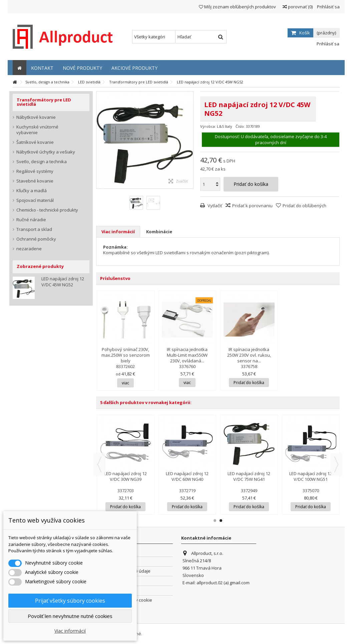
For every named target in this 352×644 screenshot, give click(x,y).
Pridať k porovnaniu (252, 206)
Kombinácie (159, 232)
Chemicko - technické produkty (47, 210)
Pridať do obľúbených (304, 206)
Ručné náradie (31, 220)
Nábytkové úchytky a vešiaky (46, 152)
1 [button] (215, 521)
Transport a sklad (34, 229)
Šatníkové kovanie (35, 142)
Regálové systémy (35, 171)
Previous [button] (99, 464)
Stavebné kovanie (35, 181)
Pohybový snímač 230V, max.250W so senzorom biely (126, 355)
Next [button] (336, 464)
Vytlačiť (214, 206)
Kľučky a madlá (32, 191)
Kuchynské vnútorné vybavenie (37, 130)
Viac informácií (118, 232)
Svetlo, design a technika (42, 162)
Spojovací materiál (35, 200)
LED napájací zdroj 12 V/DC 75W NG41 (249, 476)
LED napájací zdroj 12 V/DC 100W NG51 (311, 476)
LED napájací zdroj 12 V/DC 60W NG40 (187, 476)
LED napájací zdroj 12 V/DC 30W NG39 (125, 476)
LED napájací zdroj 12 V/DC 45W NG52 (63, 282)
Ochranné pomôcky (36, 239)
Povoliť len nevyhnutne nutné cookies (70, 616)
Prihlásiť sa (328, 7)
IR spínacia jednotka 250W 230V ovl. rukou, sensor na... (249, 355)
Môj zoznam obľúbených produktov (237, 7)
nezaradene (29, 249)
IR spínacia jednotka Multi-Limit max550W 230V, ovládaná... (187, 355)
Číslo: (240, 126)
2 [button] (221, 521)
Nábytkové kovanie (36, 117)
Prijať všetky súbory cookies (70, 601)
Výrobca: (208, 126)
